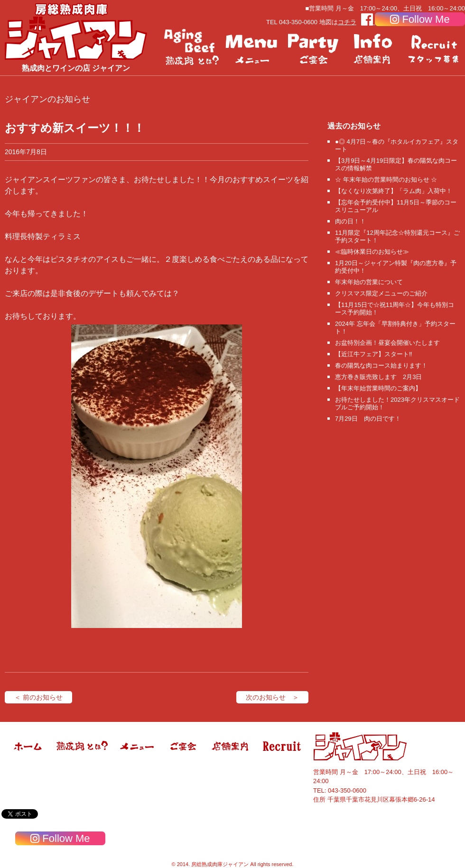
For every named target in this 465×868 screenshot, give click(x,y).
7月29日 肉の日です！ (368, 419)
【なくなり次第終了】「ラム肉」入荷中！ (394, 191)
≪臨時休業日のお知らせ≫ (372, 252)
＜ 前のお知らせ (38, 697)
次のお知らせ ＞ (272, 697)
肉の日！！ (350, 221)
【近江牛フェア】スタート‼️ (374, 354)
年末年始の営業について (369, 282)
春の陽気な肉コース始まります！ (381, 365)
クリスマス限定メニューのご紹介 (381, 293)
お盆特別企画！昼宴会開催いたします (387, 343)
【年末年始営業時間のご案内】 (378, 388)
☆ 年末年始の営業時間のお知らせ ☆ (386, 180)
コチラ (347, 22)
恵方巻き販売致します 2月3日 (378, 377)
